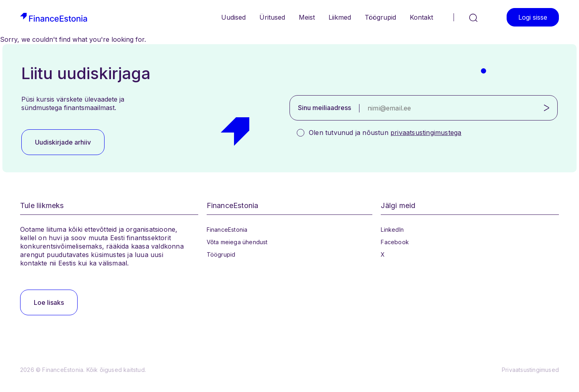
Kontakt (421, 17)
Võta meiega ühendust (237, 242)
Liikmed (340, 17)
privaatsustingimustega (426, 133)
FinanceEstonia (227, 230)
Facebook (395, 242)
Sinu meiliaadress (324, 108)
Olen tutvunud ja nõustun (385, 133)
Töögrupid (380, 17)
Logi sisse (533, 17)
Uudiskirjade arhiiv (63, 142)
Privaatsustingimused (530, 370)
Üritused (272, 17)
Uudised (233, 17)
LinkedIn (392, 230)
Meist (307, 17)
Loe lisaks (49, 302)
